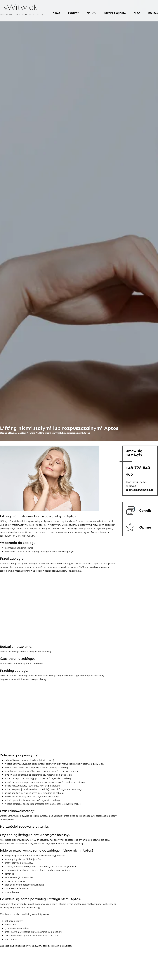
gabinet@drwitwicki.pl (139, 490)
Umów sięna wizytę (134, 453)
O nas (56, 13)
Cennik (92, 13)
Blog (137, 13)
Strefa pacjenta (115, 13)
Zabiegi (73, 13)
